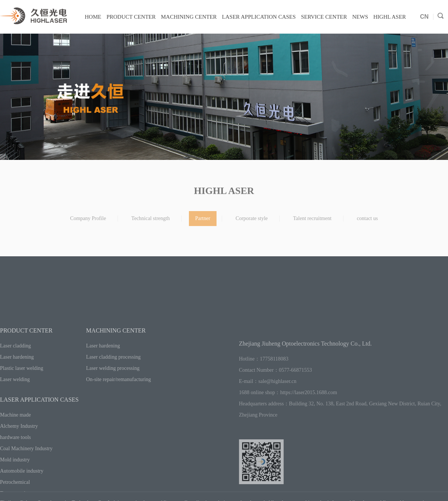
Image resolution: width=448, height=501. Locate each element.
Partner (203, 221)
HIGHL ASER (390, 17)
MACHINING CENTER (189, 17)
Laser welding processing (113, 399)
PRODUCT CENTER (131, 17)
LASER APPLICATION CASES (259, 17)
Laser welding (15, 410)
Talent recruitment (312, 221)
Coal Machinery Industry (26, 480)
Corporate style (252, 221)
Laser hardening (17, 388)
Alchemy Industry (19, 457)
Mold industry (15, 491)
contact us (367, 221)
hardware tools (15, 468)
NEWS (360, 17)
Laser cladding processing (113, 388)
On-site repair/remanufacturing (119, 410)
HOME (93, 17)
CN (424, 17)
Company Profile (88, 221)
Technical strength (151, 221)
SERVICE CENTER (324, 17)
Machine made (15, 446)
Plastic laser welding (22, 399)
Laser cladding (15, 377)
